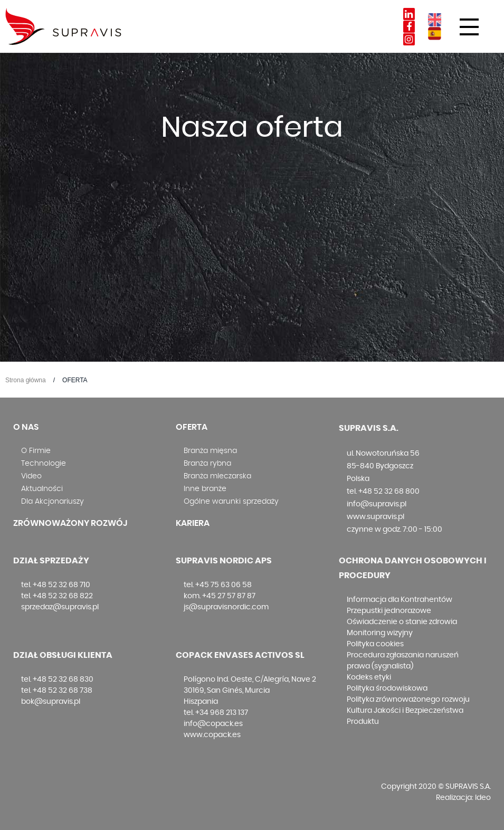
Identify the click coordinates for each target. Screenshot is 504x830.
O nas (26, 427)
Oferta (192, 427)
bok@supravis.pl (51, 702)
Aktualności (42, 489)
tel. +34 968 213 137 (216, 713)
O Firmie (36, 451)
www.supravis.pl (375, 517)
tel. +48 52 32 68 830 (57, 680)
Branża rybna (207, 464)
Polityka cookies (375, 644)
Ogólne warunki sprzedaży (231, 502)
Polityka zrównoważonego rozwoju (408, 700)
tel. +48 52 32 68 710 (56, 585)
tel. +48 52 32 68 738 (57, 691)
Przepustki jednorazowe (389, 611)
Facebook (409, 27)
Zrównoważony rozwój (70, 523)
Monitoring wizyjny (380, 633)
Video (31, 476)
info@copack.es (213, 724)
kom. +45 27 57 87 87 (220, 596)
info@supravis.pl (377, 504)
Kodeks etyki (369, 677)
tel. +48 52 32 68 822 (57, 596)
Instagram (409, 39)
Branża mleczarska (217, 476)
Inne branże (205, 489)
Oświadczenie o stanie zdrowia (402, 622)
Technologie (44, 464)
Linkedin (409, 14)
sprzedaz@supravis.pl (60, 607)
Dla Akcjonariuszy (53, 502)
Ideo (483, 798)
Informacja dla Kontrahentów (400, 600)
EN (435, 20)
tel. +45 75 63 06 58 (218, 585)
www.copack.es (212, 735)
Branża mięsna (210, 451)
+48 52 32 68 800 (389, 492)
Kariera (193, 523)
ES (435, 34)
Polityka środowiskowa (387, 688)
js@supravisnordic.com (226, 607)
